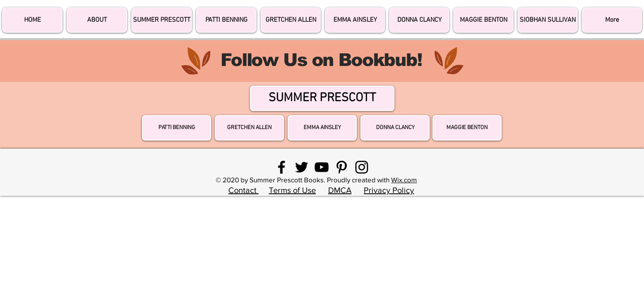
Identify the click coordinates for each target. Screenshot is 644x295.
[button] (612, 20)
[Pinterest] (342, 167)
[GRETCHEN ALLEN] (249, 128)
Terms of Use (292, 190)
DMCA (340, 190)
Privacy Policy (389, 190)
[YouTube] (322, 167)
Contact (243, 190)
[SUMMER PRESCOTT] (322, 98)
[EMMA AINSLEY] (322, 128)
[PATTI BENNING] (177, 128)
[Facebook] (281, 167)
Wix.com (404, 180)
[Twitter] (302, 167)
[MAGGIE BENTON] (467, 128)
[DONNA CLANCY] (395, 128)
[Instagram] (362, 167)
